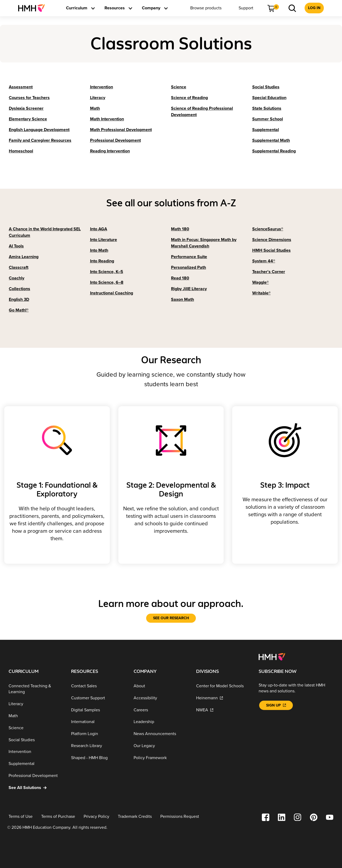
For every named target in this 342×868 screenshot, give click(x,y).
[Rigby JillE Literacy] (189, 289)
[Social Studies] (266, 87)
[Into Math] (99, 250)
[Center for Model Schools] (223, 686)
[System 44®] (264, 261)
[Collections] (20, 289)
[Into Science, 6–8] (107, 282)
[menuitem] (34, 8)
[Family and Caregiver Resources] (40, 140)
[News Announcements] (161, 734)
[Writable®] (261, 293)
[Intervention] (102, 87)
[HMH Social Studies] (271, 250)
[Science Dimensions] (272, 240)
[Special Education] (269, 98)
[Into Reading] (102, 261)
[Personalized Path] (189, 267)
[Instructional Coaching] (112, 293)
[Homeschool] (21, 151)
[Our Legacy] (161, 746)
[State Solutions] (267, 108)
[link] (34, 8)
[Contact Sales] (98, 686)
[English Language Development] (39, 130)
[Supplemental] (266, 130)
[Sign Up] (276, 705)
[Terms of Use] (21, 817)
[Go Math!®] (19, 310)
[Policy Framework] (161, 758)
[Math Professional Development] (121, 130)
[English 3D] (19, 299)
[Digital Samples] (98, 710)
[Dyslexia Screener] (26, 108)
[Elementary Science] (28, 119)
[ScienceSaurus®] (268, 229)
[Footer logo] (272, 656)
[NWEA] (223, 710)
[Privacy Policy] (96, 817)
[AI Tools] (16, 246)
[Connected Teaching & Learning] (36, 689)
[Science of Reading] (189, 98)
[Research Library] (98, 746)
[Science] (179, 87)
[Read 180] (180, 278)
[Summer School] (268, 119)
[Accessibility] (161, 698)
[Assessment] (21, 87)
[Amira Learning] (24, 257)
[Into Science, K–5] (107, 272)
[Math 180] (180, 229)
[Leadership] (161, 722)
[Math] (95, 108)
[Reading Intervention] (110, 151)
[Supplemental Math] (271, 140)
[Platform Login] (98, 734)
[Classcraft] (19, 267)
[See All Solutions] (36, 788)
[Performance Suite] (189, 257)
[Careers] (161, 710)
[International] (98, 722)
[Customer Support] (98, 698)
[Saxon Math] (182, 299)
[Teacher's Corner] (269, 272)
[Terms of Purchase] (58, 817)
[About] (161, 686)
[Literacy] (98, 98)
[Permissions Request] (180, 817)
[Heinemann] (223, 698)
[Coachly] (17, 278)
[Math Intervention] (107, 119)
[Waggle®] (261, 282)
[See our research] (171, 618)
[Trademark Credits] (135, 817)
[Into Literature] (104, 240)
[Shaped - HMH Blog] (98, 758)
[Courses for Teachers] (29, 98)
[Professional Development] (115, 140)
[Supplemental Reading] (274, 151)
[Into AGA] (99, 229)
